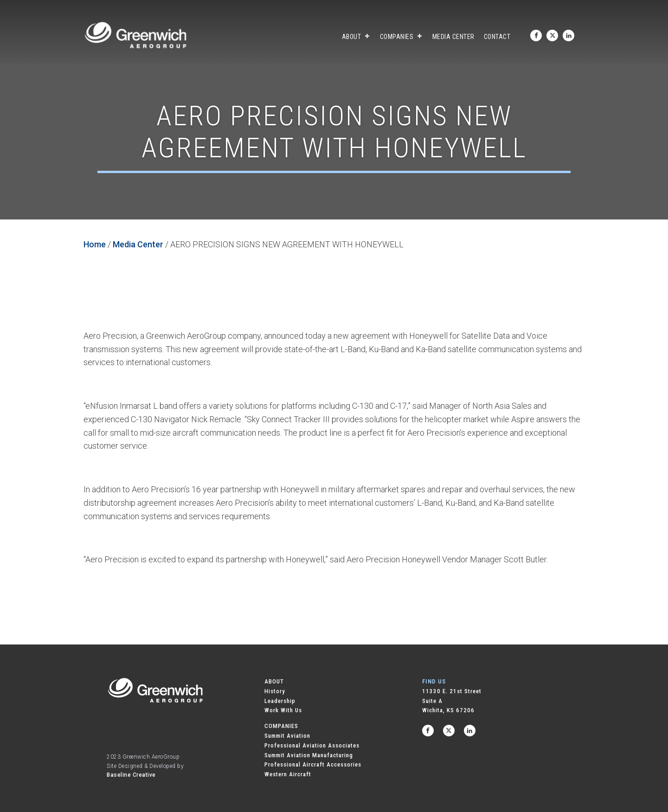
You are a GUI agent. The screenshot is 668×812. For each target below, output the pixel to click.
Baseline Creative (131, 775)
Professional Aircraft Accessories (313, 764)
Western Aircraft (288, 774)
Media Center (453, 37)
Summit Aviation (287, 736)
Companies (401, 37)
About (356, 37)
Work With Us (283, 710)
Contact (497, 37)
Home (95, 244)
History (275, 691)
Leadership (280, 701)
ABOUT (274, 681)
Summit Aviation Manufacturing (309, 755)
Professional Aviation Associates (312, 745)
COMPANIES (281, 726)
